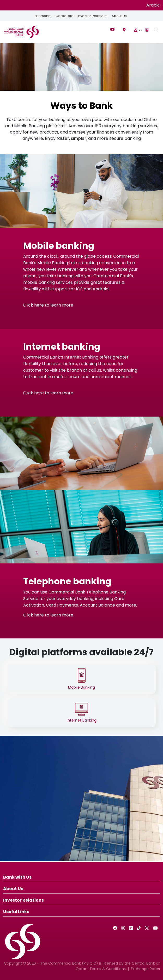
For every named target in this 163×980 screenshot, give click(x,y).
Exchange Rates (145, 969)
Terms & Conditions (108, 969)
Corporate (65, 16)
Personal (44, 16)
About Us (119, 16)
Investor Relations (92, 16)
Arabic (153, 5)
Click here (34, 305)
